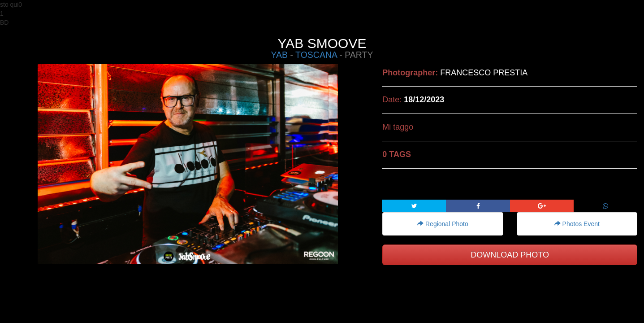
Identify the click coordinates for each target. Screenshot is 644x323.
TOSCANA (316, 55)
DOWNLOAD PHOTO (510, 255)
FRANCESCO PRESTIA (484, 73)
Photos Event (577, 224)
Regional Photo (443, 224)
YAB (280, 55)
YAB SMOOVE (322, 43)
